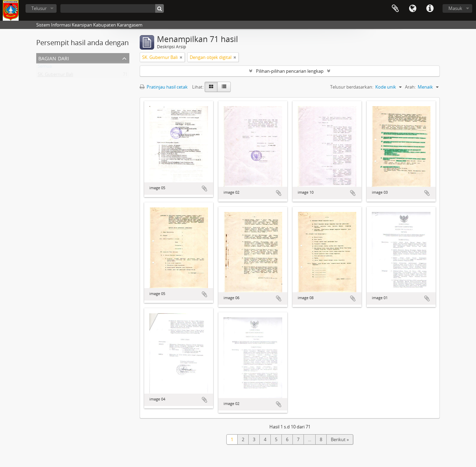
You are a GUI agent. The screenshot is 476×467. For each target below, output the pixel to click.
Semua (45, 68)
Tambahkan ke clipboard (205, 189)
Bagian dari (54, 58)
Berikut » (340, 439)
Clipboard (395, 9)
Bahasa (413, 9)
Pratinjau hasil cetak (164, 87)
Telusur (39, 8)
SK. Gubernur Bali (55, 76)
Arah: (410, 87)
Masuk (455, 8)
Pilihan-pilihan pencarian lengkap (290, 71)
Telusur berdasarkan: (352, 87)
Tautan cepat (430, 9)
